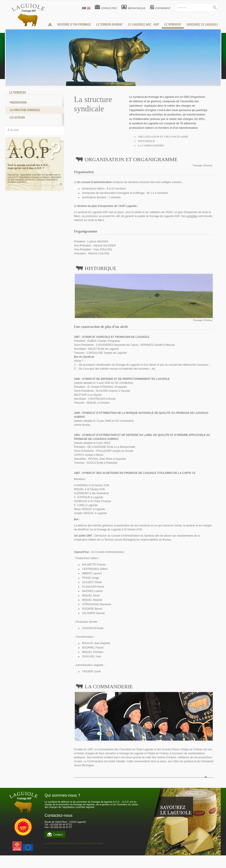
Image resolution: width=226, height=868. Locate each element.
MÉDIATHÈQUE (137, 8)
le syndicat (173, 25)
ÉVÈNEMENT (163, 8)
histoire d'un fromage (74, 25)
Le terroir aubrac (109, 25)
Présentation (18, 102)
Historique (147, 141)
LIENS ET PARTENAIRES (92, 843)
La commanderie (151, 145)
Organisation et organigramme (163, 137)
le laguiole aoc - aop (144, 25)
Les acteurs (17, 117)
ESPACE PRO (109, 8)
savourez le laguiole (202, 25)
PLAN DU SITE (51, 843)
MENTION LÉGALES (69, 843)
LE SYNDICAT (18, 93)
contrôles (192, 216)
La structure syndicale (25, 110)
